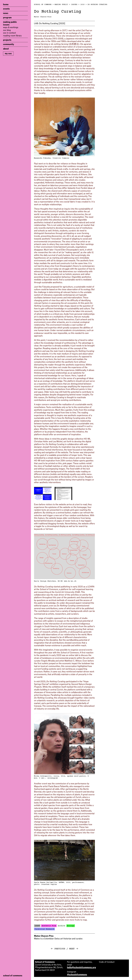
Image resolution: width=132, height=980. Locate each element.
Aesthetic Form (49, 926)
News (6, 13)
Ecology (71, 926)
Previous (58, 949)
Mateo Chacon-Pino (43, 17)
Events (6, 9)
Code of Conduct (107, 962)
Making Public (10, 22)
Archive (62, 926)
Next (74, 949)
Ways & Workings (11, 27)
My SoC (8, 53)
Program (7, 18)
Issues (6, 25)
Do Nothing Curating (97, 5)
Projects (7, 40)
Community (9, 44)
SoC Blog (7, 30)
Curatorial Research (44, 929)
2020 (82, 5)
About (6, 49)
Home (6, 4)
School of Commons (43, 5)
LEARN (37, 926)
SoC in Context (9, 33)
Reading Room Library (12, 36)
